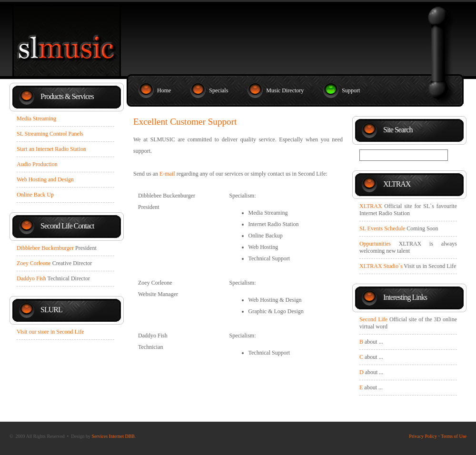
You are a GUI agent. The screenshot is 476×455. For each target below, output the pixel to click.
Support (351, 90)
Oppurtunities (375, 244)
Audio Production (37, 164)
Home (164, 90)
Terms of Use (454, 436)
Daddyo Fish (31, 278)
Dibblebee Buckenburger (45, 248)
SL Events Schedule (382, 228)
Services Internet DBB (113, 436)
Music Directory (285, 90)
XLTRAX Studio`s (381, 266)
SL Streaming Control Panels (50, 134)
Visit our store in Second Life (50, 332)
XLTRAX (371, 206)
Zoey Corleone (34, 263)
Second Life (373, 319)
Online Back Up (35, 195)
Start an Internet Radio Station (51, 149)
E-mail (167, 174)
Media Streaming (36, 119)
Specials (218, 90)
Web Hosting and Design (45, 179)
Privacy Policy (423, 436)
